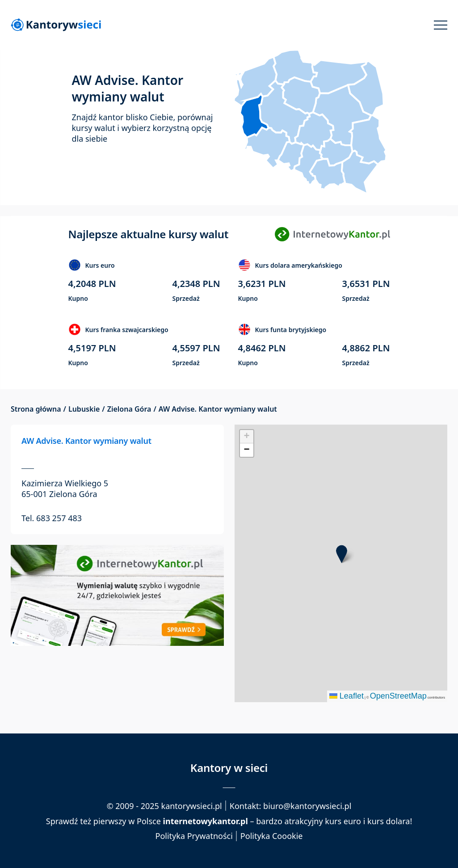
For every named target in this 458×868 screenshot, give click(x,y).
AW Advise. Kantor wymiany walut (86, 441)
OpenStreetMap (398, 696)
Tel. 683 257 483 (52, 518)
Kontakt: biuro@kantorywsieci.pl (291, 806)
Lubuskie (84, 409)
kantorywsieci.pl (192, 806)
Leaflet (347, 696)
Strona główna (36, 409)
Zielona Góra (129, 409)
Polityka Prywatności (194, 836)
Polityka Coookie (272, 836)
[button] (342, 554)
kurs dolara (389, 821)
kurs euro (343, 821)
